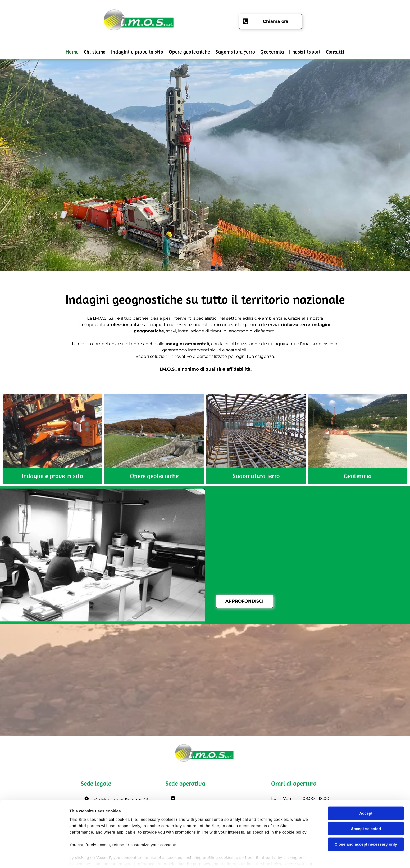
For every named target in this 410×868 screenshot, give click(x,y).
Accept (366, 791)
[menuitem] (72, 52)
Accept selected (366, 806)
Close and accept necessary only (366, 822)
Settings (269, 858)
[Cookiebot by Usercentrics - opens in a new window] (34, 858)
